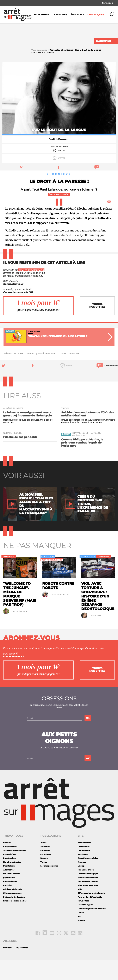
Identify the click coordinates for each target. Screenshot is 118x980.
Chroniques (96, 15)
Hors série (8, 968)
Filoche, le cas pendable (20, 457)
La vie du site (84, 867)
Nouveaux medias (11, 894)
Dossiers (44, 878)
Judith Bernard (59, 160)
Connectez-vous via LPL (18, 312)
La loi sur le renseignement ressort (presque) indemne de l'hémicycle (28, 434)
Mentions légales (85, 925)
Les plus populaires (49, 886)
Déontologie (9, 886)
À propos (82, 882)
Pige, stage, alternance (88, 905)
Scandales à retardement (15, 871)
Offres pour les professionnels (91, 913)
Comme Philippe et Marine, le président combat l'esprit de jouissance (82, 463)
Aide (80, 909)
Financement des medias (15, 921)
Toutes (43, 863)
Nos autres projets (86, 890)
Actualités (60, 15)
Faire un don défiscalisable (90, 917)
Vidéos (44, 882)
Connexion (107, 3)
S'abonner (104, 41)
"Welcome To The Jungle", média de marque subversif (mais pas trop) (20, 614)
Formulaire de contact (88, 898)
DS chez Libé (22, 968)
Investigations (10, 878)
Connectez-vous (13, 304)
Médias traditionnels (13, 909)
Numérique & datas (12, 882)
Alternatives (9, 890)
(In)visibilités (9, 898)
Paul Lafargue (70, 374)
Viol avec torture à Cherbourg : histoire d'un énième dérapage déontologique (98, 616)
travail (30, 374)
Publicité (7, 905)
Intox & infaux (10, 874)
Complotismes (10, 902)
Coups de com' (10, 867)
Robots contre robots (58, 606)
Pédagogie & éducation (14, 917)
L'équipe (82, 886)
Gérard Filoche (14, 374)
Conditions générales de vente (92, 929)
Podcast (81, 940)
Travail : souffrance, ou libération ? (87, 454)
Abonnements (84, 863)
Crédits (81, 933)
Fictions (7, 863)
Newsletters (83, 921)
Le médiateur (84, 871)
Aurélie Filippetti (48, 374)
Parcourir (42, 15)
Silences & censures (12, 913)
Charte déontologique (88, 894)
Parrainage (83, 874)
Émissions (77, 15)
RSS (79, 936)
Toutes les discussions (88, 902)
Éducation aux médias (88, 878)
